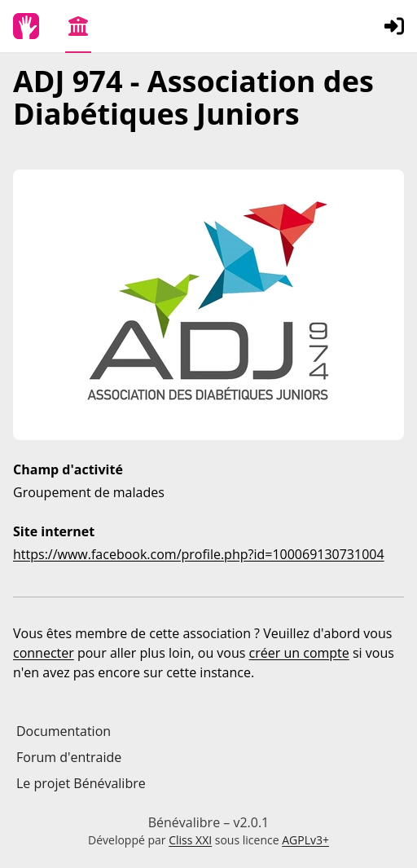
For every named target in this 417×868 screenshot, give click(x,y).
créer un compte (299, 653)
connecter (44, 653)
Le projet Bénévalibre (81, 783)
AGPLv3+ (305, 840)
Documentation (64, 731)
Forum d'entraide (69, 757)
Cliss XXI (190, 840)
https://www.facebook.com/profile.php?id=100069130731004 (199, 554)
